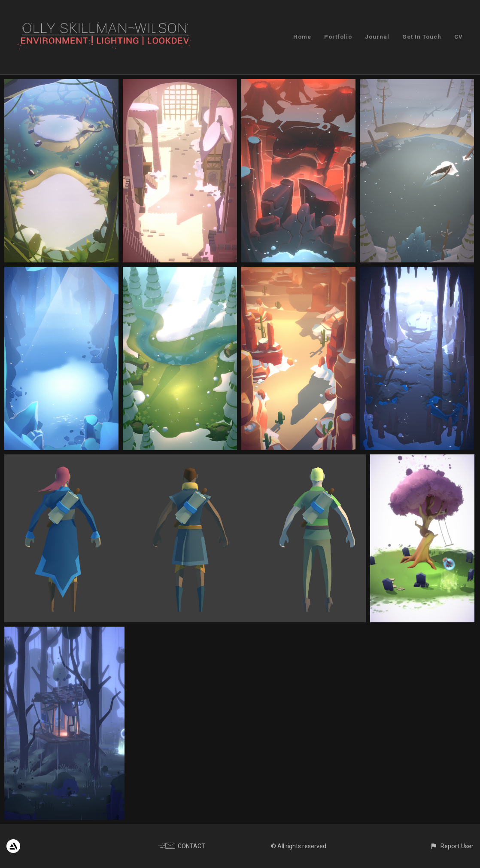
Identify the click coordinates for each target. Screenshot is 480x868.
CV (459, 37)
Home (302, 37)
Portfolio (338, 37)
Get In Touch (422, 37)
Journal (377, 37)
